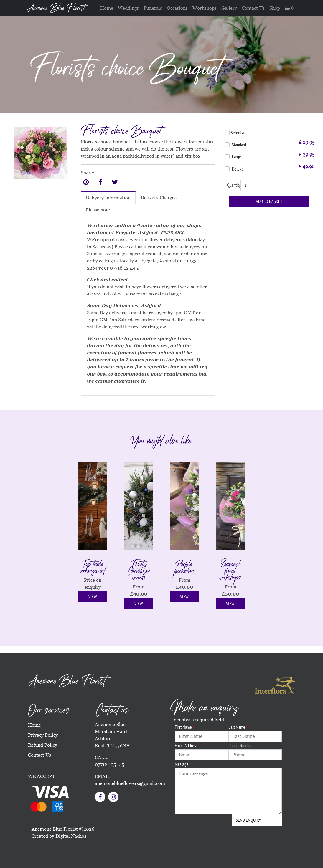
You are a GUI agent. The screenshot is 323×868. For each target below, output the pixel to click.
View (93, 596)
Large (237, 157)
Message (183, 764)
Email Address (187, 745)
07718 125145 (124, 268)
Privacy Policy (43, 735)
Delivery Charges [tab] (159, 197)
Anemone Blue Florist (56, 8)
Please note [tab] (98, 210)
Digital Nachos (71, 836)
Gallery (229, 8)
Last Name (238, 727)
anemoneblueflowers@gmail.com (130, 783)
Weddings (128, 8)
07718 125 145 (109, 764)
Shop (275, 8)
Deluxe (238, 169)
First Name (184, 727)
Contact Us (253, 8)
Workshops (205, 8)
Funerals (153, 8)
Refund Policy (43, 745)
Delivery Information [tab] (108, 198)
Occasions (177, 8)
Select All (239, 133)
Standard (239, 145)
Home (107, 8)
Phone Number (240, 745)
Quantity (234, 185)
